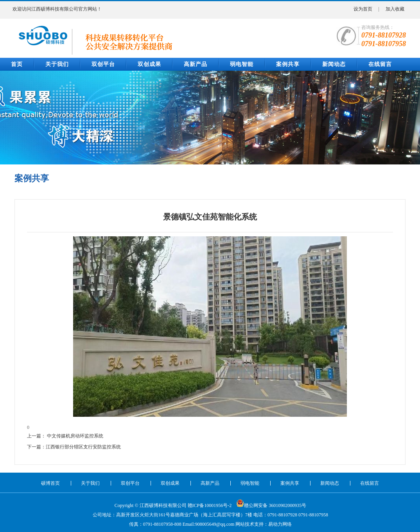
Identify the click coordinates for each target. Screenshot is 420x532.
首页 (17, 64)
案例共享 (288, 64)
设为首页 (363, 9)
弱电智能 (242, 64)
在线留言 (380, 64)
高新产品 (196, 64)
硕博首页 (50, 483)
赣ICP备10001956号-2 (210, 505)
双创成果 (149, 64)
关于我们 (57, 64)
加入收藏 (395, 9)
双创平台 (103, 64)
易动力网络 (280, 524)
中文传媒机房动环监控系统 (75, 436)
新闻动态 (334, 64)
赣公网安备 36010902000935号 (271, 503)
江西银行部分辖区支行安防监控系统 (83, 447)
